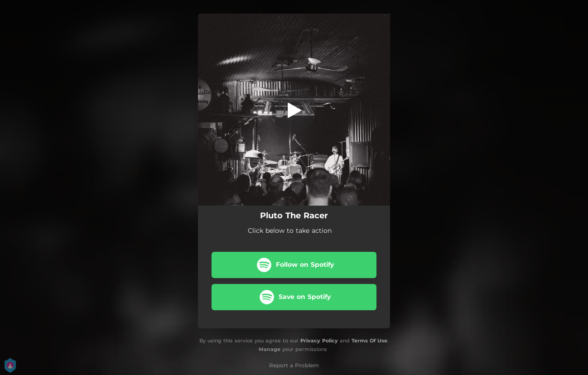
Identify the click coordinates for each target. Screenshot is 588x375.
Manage (270, 349)
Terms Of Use (369, 341)
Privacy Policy (319, 341)
